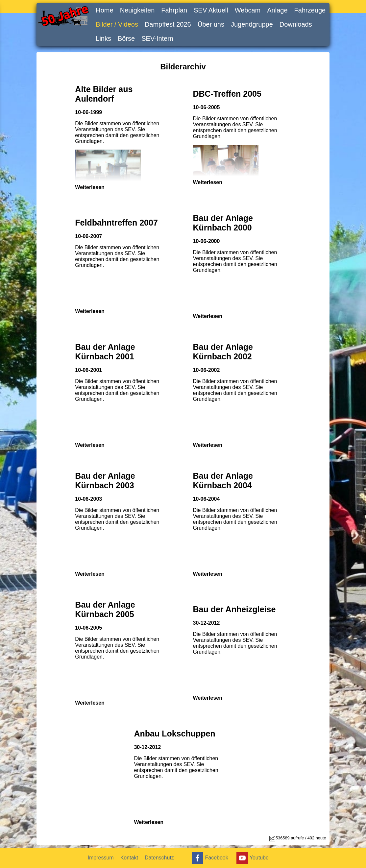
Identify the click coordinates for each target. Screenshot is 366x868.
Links (103, 38)
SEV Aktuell (211, 10)
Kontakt (129, 858)
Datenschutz (159, 858)
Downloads (296, 24)
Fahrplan (174, 10)
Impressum (101, 858)
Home (104, 10)
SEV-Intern (157, 38)
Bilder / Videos (117, 24)
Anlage (277, 10)
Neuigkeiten (137, 10)
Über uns (211, 24)
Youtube (252, 858)
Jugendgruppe (252, 24)
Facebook (209, 858)
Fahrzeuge (310, 10)
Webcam (248, 10)
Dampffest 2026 (168, 24)
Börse (126, 38)
